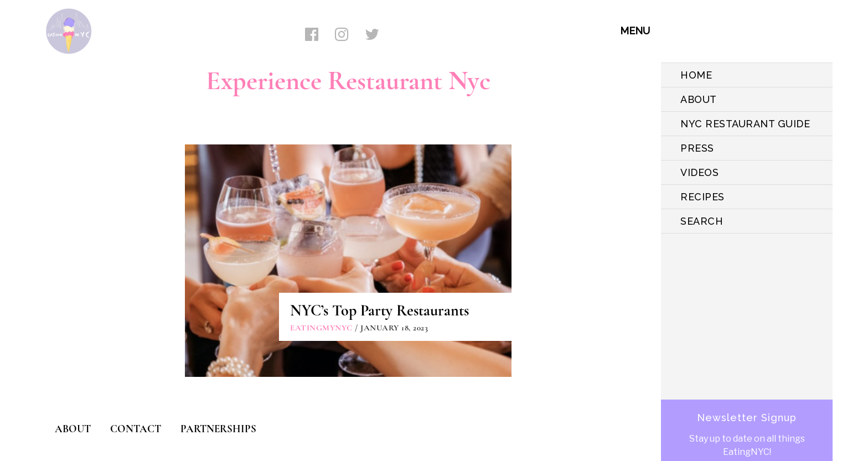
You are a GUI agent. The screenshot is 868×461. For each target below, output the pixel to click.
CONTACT (136, 429)
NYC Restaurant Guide (745, 124)
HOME (696, 75)
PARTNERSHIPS (218, 429)
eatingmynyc (321, 328)
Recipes (702, 197)
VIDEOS (699, 172)
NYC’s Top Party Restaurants (379, 310)
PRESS (697, 148)
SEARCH (702, 221)
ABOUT (699, 99)
